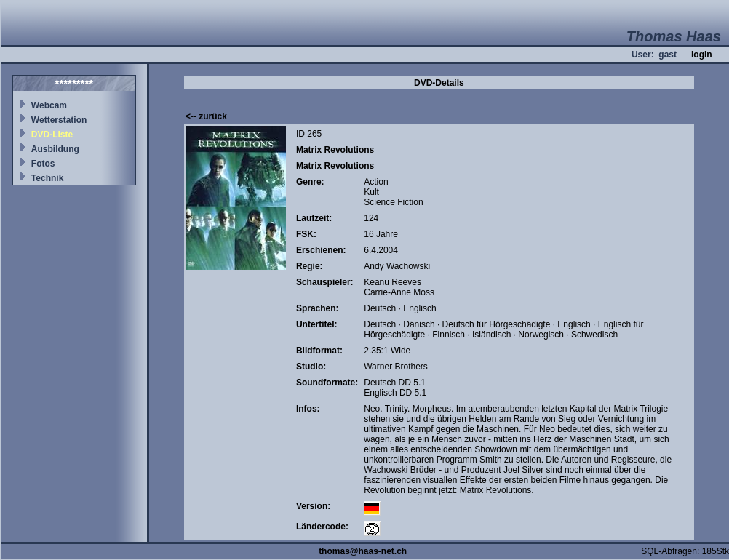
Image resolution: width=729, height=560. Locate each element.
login (702, 55)
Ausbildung (55, 149)
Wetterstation (59, 120)
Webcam (49, 105)
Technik (47, 178)
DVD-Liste (52, 135)
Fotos (43, 164)
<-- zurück (206, 116)
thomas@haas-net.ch (363, 551)
